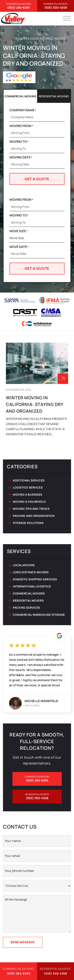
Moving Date (21, 157)
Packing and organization (34, 516)
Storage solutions (28, 523)
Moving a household (29, 502)
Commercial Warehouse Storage (39, 615)
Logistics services (28, 487)
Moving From (21, 126)
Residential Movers (28, 600)
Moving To (19, 142)
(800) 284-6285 (18, 6)
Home (8, 39)
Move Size (19, 231)
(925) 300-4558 (56, 6)
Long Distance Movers (31, 572)
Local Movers (24, 565)
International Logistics (32, 586)
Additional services (29, 480)
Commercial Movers (29, 593)
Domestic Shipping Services (35, 579)
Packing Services (26, 608)
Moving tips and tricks (31, 509)
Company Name (23, 110)
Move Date (19, 247)
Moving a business (28, 495)
